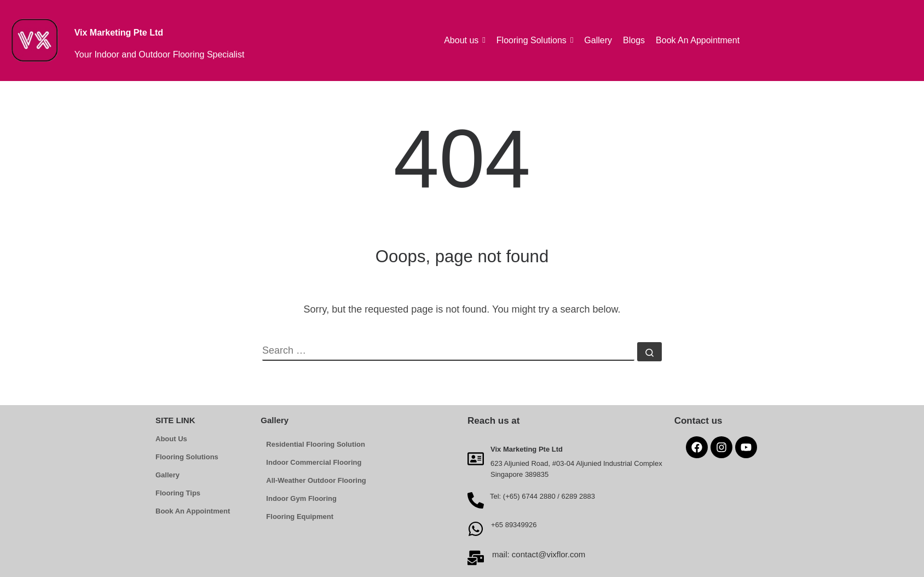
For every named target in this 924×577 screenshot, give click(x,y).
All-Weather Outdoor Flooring (316, 480)
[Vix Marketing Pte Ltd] (476, 458)
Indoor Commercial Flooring (314, 462)
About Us (171, 439)
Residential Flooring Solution (316, 444)
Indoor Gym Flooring (301, 498)
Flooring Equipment (300, 517)
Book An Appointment (193, 511)
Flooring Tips (178, 493)
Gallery (168, 475)
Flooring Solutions (187, 457)
